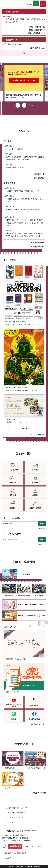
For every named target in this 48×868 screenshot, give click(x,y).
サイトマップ (10, 822)
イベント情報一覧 (38, 435)
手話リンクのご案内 (34, 846)
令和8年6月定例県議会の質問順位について (23, 191)
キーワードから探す (12, 518)
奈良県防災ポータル (37, 48)
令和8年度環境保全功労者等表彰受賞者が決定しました (25, 200)
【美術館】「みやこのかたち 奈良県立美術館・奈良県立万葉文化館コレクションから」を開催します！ (25, 223)
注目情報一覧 (39, 174)
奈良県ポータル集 (39, 793)
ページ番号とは (40, 544)
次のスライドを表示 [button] (24, 105)
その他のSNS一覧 (37, 724)
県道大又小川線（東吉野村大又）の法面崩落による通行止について (25, 20)
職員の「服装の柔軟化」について (19, 167)
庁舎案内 (8, 858)
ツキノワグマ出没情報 (15, 149)
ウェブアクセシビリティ (14, 817)
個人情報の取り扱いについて (16, 808)
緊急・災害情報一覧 (37, 27)
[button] (30, 3)
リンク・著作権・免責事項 (15, 813)
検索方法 (42, 529)
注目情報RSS (39, 178)
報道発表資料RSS (38, 247)
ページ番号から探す (12, 534)
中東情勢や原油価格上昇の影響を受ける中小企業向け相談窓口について (23, 96)
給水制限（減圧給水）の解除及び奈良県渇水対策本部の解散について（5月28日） (25, 158)
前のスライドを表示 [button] (18, 105)
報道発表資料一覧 (38, 243)
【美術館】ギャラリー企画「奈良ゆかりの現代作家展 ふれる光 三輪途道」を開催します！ (25, 235)
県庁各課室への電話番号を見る (16, 853)
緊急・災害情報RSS (37, 30)
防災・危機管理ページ (37, 33)
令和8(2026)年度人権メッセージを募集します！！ (23, 211)
